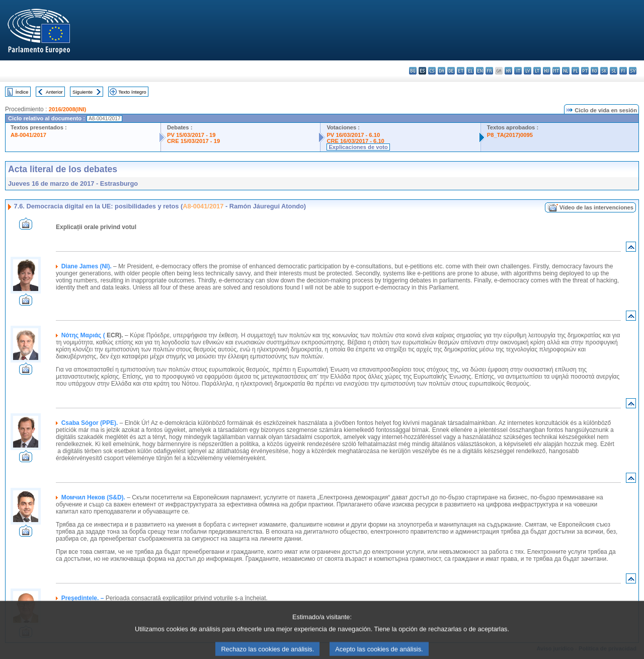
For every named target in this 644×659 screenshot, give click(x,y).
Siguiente (83, 92)
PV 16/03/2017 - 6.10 (353, 135)
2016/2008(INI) (68, 109)
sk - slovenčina (604, 71)
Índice (22, 92)
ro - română (594, 71)
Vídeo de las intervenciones (596, 207)
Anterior (54, 92)
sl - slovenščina (614, 71)
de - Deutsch (451, 71)
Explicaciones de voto (358, 147)
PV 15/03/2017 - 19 (191, 135)
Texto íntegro (132, 92)
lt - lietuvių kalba (537, 71)
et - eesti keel (461, 71)
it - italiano (518, 71)
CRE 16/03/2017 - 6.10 (355, 141)
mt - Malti (556, 71)
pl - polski (575, 71)
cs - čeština (432, 71)
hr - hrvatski (508, 71)
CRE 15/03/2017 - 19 (193, 141)
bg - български (413, 71)
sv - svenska (633, 71)
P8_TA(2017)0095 (510, 135)
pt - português (585, 71)
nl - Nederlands (566, 71)
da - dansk (441, 71)
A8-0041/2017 (28, 135)
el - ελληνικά (470, 71)
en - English (480, 71)
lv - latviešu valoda (528, 71)
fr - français (489, 71)
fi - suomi (623, 71)
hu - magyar (547, 71)
